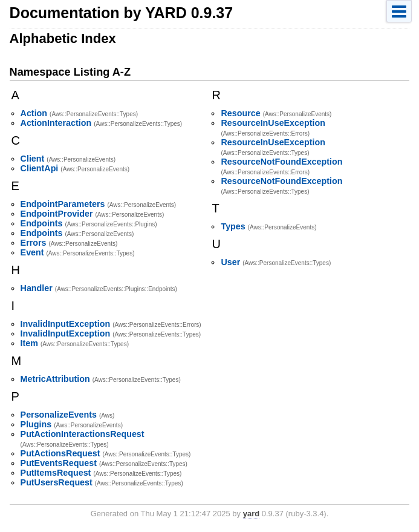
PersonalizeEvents (59, 415)
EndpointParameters (63, 204)
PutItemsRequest (56, 473)
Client (33, 159)
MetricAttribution (55, 379)
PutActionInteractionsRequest (83, 434)
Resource (240, 113)
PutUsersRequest (57, 482)
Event (32, 252)
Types (233, 226)
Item (29, 343)
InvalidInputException (66, 324)
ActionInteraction (56, 123)
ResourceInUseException (273, 123)
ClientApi (40, 168)
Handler (37, 288)
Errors (34, 243)
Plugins (36, 424)
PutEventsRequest (59, 463)
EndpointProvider (57, 214)
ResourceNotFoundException (281, 162)
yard (251, 514)
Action (34, 113)
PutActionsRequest (60, 453)
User (230, 262)
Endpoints (42, 223)
